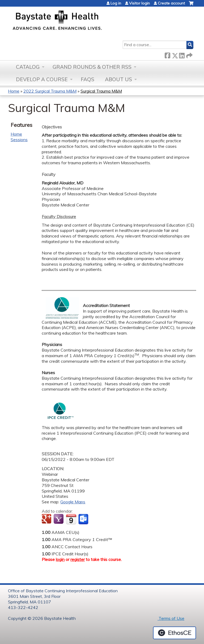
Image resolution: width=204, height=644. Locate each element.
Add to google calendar (47, 519)
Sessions (19, 140)
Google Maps (73, 502)
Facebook (167, 55)
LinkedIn (182, 55)
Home (14, 91)
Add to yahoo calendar (59, 519)
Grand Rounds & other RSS (92, 67)
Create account (171, 3)
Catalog (28, 67)
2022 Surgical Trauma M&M (50, 91)
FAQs (88, 79)
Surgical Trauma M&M (101, 91)
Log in (116, 3)
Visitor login (139, 3)
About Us (118, 79)
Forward (189, 55)
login (60, 559)
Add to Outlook (84, 519)
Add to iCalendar (71, 519)
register (78, 559)
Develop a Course (42, 79)
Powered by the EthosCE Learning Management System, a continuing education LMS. (175, 633)
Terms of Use (171, 618)
